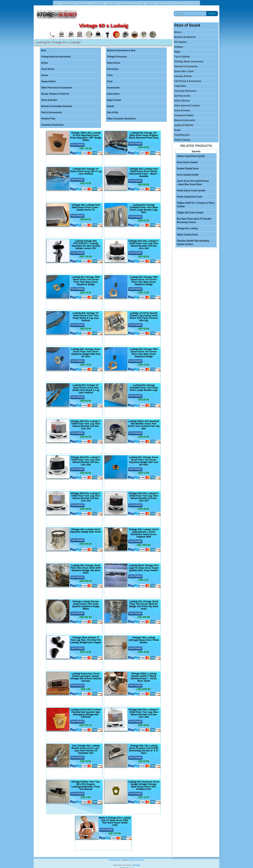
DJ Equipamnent (165, 3)
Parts (110, 81)
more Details (77, 145)
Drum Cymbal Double (188, 175)
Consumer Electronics (52, 125)
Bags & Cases (114, 100)
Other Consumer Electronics (121, 119)
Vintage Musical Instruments (56, 57)
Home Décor (113, 94)
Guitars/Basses (182, 3)
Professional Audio (129, 3)
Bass (44, 50)
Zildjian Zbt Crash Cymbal (190, 213)
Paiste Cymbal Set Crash (190, 197)
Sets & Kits (113, 112)
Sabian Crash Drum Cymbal (191, 156)
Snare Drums (48, 69)
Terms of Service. (137, 860)
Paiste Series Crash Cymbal (191, 191)
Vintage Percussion (117, 57)
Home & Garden (49, 100)
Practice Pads (48, 119)
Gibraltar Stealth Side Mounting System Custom (193, 242)
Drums (45, 63)
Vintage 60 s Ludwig (187, 228)
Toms (110, 75)
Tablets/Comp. (97, 3)
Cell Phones (83, 3)
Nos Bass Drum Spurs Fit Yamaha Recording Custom (194, 220)
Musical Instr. (112, 3)
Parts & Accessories (52, 112)
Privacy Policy (115, 860)
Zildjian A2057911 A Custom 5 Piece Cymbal (196, 205)
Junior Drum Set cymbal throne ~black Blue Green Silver (193, 183)
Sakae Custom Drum (187, 235)
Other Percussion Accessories (57, 88)
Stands (111, 106)
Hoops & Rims (48, 81)
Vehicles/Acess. (68, 3)
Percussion (113, 69)
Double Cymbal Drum (188, 169)
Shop (56, 3)
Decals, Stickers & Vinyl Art (55, 94)
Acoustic (195, 3)
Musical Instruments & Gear (121, 50)
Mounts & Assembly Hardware (57, 106)
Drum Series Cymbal (187, 162)
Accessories (113, 88)
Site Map (136, 865)
